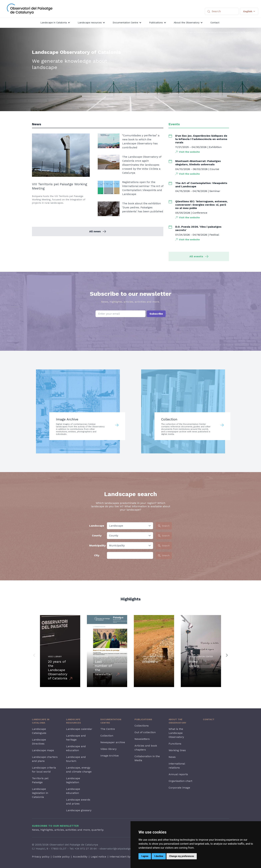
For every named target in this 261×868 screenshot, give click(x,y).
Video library (108, 749)
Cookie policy (61, 857)
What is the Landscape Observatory (176, 733)
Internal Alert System (123, 857)
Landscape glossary (79, 810)
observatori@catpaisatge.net (118, 849)
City (97, 555)
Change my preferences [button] (182, 856)
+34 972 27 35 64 (86, 849)
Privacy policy (41, 857)
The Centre (108, 729)
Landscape (97, 526)
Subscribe (156, 314)
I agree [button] (145, 856)
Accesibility (80, 857)
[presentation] (130, 326)
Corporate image (179, 788)
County (97, 535)
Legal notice (98, 857)
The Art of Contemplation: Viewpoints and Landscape (201, 185)
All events (199, 256)
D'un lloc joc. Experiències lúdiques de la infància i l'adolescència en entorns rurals (201, 139)
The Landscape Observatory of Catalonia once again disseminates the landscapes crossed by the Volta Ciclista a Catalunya (142, 165)
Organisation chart (180, 781)
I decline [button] (159, 856)
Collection (107, 736)
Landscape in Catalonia (41, 721)
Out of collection (145, 732)
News (172, 757)
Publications (143, 719)
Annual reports (178, 774)
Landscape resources (73, 721)
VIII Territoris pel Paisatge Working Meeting (60, 186)
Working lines (177, 750)
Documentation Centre (111, 721)
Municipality (97, 545)
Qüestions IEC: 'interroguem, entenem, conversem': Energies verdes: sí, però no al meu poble (201, 205)
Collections (142, 726)
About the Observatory (177, 721)
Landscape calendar (79, 729)
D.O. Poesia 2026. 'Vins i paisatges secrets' (198, 228)
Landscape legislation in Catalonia (40, 793)
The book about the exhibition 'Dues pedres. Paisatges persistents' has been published (143, 207)
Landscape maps (43, 750)
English (249, 11)
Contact (209, 719)
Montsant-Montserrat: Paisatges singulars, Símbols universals (198, 163)
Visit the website (189, 152)
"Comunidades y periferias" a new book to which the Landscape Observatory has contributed (141, 141)
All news (98, 231)
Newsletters (142, 739)
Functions (175, 744)
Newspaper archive (113, 742)
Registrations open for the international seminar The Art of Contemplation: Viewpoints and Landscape (143, 188)
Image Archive (110, 756)
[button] (34, 655)
